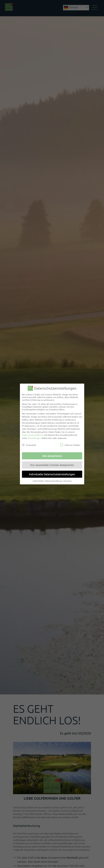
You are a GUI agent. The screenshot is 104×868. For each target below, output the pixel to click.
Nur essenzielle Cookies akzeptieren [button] (52, 465)
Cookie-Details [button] (38, 481)
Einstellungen (34, 438)
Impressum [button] (68, 481)
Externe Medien (70, 445)
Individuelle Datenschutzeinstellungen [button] (52, 474)
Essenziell (29, 445)
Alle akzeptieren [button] (52, 456)
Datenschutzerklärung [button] (54, 481)
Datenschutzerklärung (33, 435)
